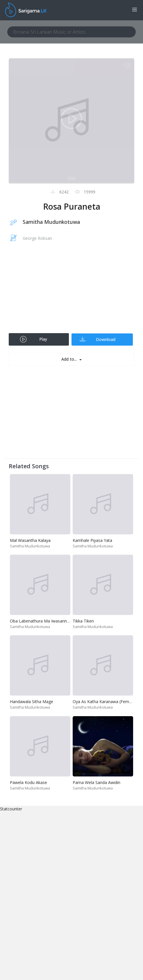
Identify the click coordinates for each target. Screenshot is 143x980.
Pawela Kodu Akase (28, 782)
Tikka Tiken (83, 621)
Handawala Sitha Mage (32, 702)
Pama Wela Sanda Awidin (96, 782)
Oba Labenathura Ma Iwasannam (41, 621)
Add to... (70, 359)
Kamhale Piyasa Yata (92, 540)
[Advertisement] (71, 291)
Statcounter (11, 809)
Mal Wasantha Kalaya (30, 540)
